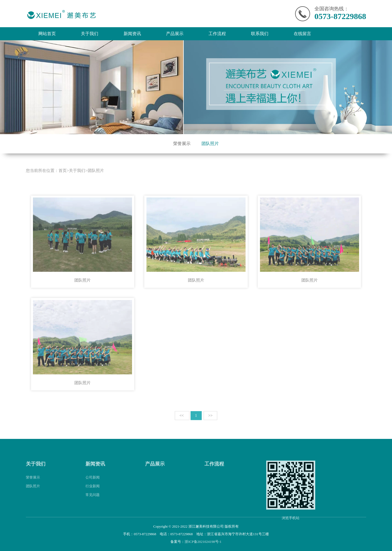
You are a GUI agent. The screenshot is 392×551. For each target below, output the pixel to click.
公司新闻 (93, 483)
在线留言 (302, 34)
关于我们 (90, 34)
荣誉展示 (182, 144)
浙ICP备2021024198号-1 (203, 542)
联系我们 (260, 34)
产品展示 (175, 34)
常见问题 (93, 500)
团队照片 (210, 144)
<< (182, 421)
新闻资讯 (132, 34)
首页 (63, 176)
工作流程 (217, 34)
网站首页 (47, 34)
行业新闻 (93, 491)
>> (210, 421)
